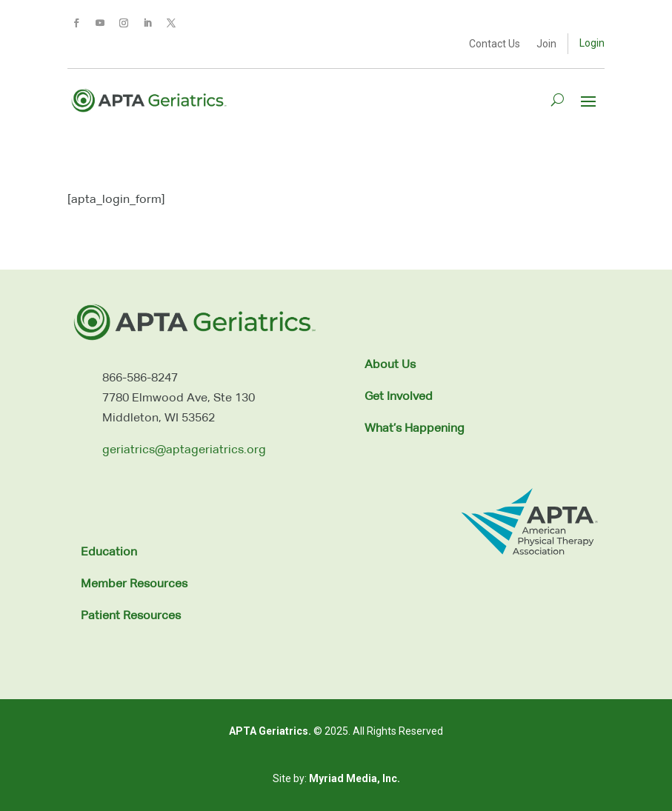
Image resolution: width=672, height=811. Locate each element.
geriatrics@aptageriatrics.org (184, 450)
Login (592, 43)
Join (546, 44)
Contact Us (495, 44)
